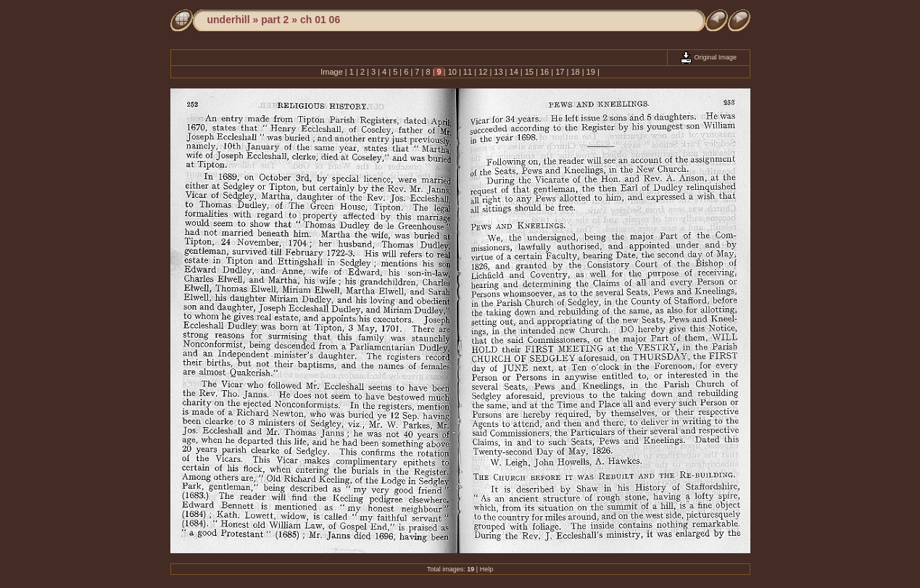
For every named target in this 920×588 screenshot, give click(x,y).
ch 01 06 (320, 20)
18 (575, 72)
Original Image (708, 57)
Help (487, 569)
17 (560, 72)
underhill (229, 20)
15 (529, 72)
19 (591, 72)
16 (544, 72)
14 (513, 72)
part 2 (275, 20)
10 (452, 72)
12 (483, 72)
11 (468, 72)
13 (498, 72)
